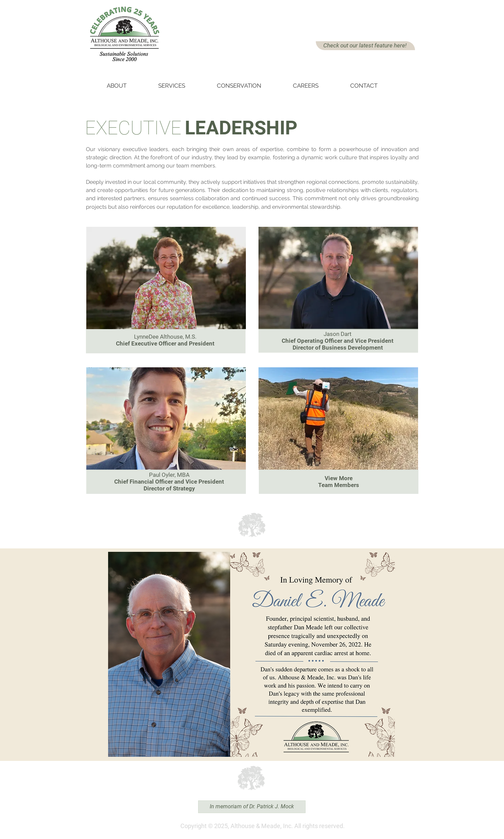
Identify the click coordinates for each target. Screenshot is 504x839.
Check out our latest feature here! (365, 45)
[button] (126, 83)
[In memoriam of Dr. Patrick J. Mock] (252, 807)
